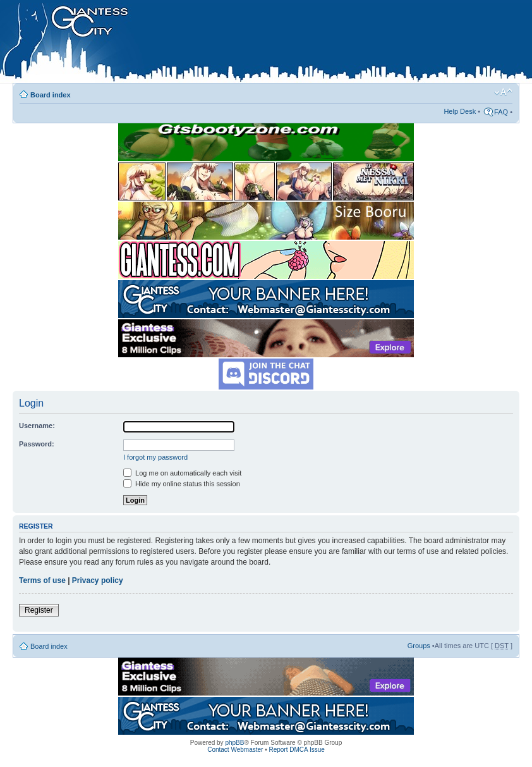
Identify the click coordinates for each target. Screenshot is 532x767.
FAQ (501, 112)
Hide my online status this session (182, 484)
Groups (419, 646)
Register (39, 610)
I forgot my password (155, 457)
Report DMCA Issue (296, 750)
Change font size (503, 92)
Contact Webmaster (235, 750)
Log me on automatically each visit (182, 473)
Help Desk (460, 111)
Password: (37, 444)
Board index (51, 95)
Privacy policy (98, 580)
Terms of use (42, 580)
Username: (37, 426)
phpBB (234, 743)
